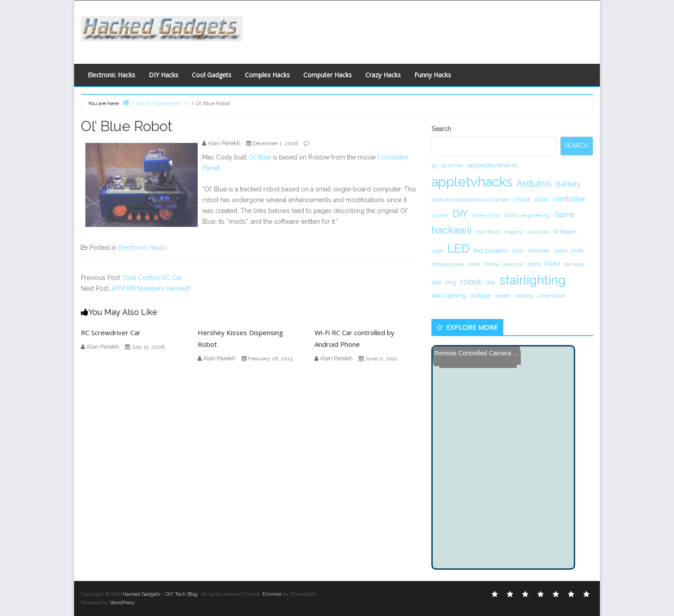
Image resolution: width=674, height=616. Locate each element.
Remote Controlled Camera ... (476, 353)
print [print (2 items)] (534, 264)
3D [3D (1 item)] (434, 165)
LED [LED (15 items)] (459, 248)
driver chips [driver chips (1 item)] (486, 215)
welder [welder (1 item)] (503, 296)
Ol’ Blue (260, 157)
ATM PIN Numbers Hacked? (151, 288)
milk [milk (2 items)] (578, 250)
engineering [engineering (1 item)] (536, 215)
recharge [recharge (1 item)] (574, 264)
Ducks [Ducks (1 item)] (511, 215)
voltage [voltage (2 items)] (480, 295)
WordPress (122, 603)
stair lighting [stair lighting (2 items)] (449, 295)
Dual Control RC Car (153, 278)
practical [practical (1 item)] (513, 264)
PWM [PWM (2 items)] (552, 264)
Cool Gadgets (212, 75)
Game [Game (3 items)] (564, 215)
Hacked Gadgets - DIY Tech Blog (160, 594)
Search (441, 129)
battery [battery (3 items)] (568, 184)
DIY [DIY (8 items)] (460, 213)
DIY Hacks (164, 75)
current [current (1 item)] (440, 215)
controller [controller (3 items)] (570, 199)
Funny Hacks (433, 75)
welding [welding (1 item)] (524, 296)
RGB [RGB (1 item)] (436, 283)
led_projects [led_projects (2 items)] (491, 250)
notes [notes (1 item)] (474, 264)
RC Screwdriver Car (111, 332)
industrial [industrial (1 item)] (538, 232)
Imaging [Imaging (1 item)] (513, 232)
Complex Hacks (267, 75)
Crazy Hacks (383, 75)
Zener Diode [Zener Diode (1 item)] (552, 296)
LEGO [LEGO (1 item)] (518, 251)
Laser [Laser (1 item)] (437, 251)
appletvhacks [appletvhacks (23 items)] (472, 182)
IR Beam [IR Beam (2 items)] (565, 231)
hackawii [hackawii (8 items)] (451, 230)
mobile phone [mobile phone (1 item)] (448, 264)
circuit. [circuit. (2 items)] (522, 199)
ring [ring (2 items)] (450, 282)
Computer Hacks (328, 75)
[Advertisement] (425, 30)
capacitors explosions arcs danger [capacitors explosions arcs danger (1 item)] (470, 199)
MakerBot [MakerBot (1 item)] (539, 251)
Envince (272, 594)
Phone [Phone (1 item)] (492, 264)
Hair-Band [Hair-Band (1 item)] (487, 232)
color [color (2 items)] (542, 199)
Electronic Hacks (111, 75)
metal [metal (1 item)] (561, 251)
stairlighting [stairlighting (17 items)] (532, 280)
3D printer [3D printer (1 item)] (452, 165)
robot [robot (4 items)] (471, 281)
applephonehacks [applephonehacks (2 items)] (492, 165)
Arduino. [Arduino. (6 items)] (534, 183)
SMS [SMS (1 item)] (490, 283)
